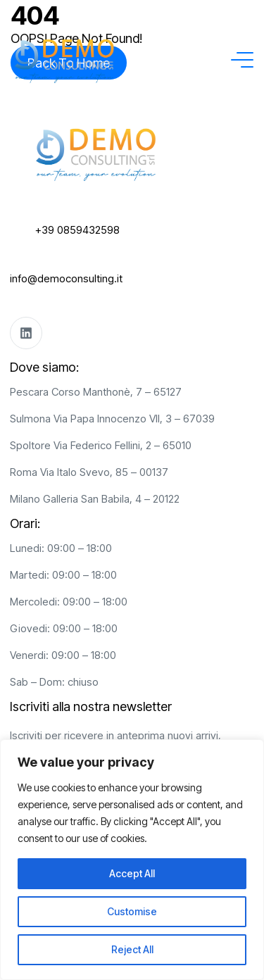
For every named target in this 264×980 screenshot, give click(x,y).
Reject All (132, 949)
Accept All (132, 873)
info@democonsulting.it (66, 278)
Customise (132, 911)
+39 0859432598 (77, 230)
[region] (132, 860)
